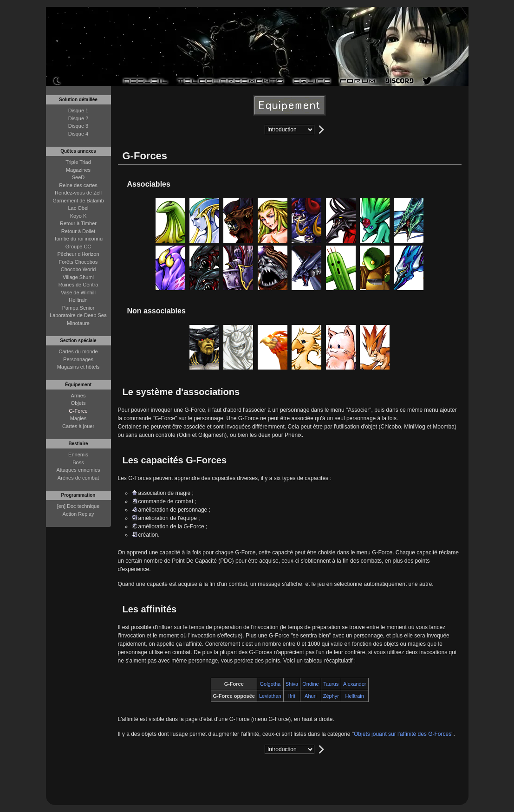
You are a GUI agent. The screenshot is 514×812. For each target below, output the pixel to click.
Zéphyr (331, 696)
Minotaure (78, 323)
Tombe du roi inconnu (78, 239)
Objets (78, 403)
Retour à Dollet (78, 231)
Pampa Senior (78, 308)
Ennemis (78, 455)
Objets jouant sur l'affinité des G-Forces (403, 734)
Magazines (78, 170)
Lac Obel (78, 208)
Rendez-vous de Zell (78, 193)
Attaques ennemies (78, 470)
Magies (78, 418)
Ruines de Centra (78, 285)
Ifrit (292, 696)
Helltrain (78, 300)
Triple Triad (78, 162)
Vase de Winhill (78, 292)
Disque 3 (78, 126)
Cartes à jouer (78, 426)
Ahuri (311, 696)
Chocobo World (78, 269)
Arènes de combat (78, 478)
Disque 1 (78, 110)
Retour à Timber (78, 223)
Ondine (310, 684)
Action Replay (78, 514)
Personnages (78, 359)
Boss (78, 462)
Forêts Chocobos (78, 262)
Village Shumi (78, 277)
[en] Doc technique (78, 506)
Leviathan (270, 696)
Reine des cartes (78, 185)
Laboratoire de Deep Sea (78, 315)
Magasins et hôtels (78, 367)
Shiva (292, 684)
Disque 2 (78, 118)
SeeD (78, 177)
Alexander (355, 684)
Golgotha (270, 684)
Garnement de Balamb (78, 201)
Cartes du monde (78, 351)
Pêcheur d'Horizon (78, 254)
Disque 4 (78, 134)
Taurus (331, 684)
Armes (78, 396)
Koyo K (78, 216)
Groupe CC (78, 247)
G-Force (78, 411)
